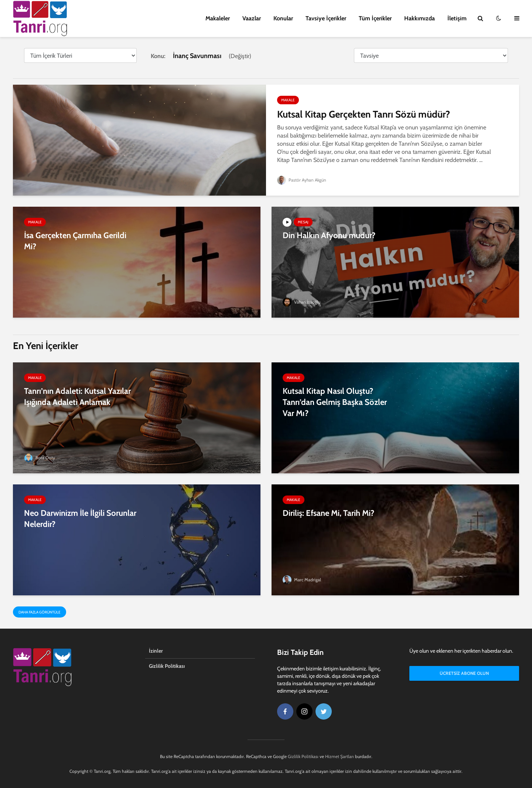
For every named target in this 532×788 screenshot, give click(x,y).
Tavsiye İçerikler (326, 18)
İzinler (156, 651)
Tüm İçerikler (375, 18)
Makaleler (218, 18)
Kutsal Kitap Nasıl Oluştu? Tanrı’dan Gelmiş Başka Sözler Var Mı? (335, 402)
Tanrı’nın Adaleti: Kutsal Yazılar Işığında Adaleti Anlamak (77, 397)
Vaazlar (252, 18)
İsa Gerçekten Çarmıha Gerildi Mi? (75, 241)
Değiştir (240, 56)
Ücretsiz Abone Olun (464, 673)
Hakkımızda (420, 18)
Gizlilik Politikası (167, 666)
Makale (288, 100)
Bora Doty (40, 458)
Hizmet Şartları (340, 756)
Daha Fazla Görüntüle (40, 612)
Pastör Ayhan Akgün (302, 180)
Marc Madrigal (302, 580)
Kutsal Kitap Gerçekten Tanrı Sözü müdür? (364, 114)
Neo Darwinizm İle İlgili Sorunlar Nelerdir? (80, 519)
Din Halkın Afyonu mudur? (329, 235)
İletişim (457, 18)
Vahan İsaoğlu (302, 302)
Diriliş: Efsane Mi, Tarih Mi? (328, 513)
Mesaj (303, 222)
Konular (283, 18)
